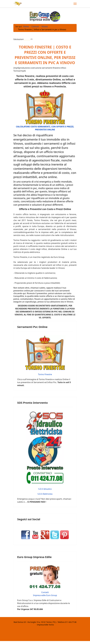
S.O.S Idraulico (45, 489)
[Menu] (75, 4)
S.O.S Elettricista (45, 494)
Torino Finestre (45, 374)
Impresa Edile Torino (46, 625)
